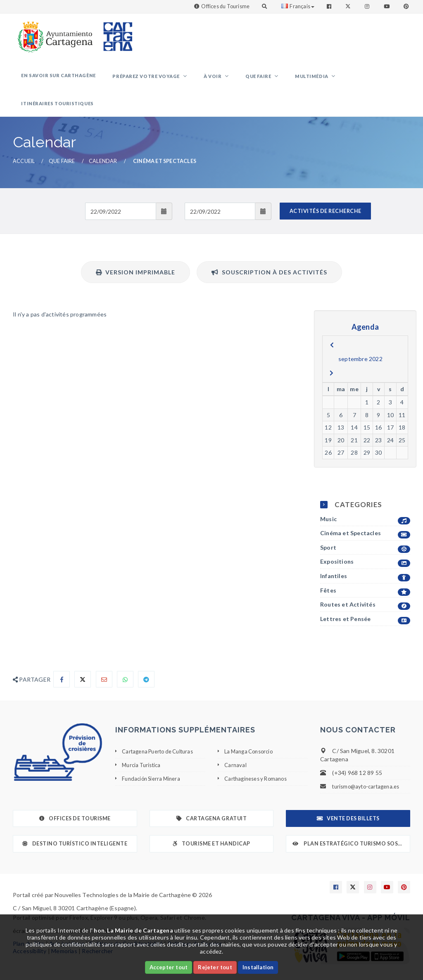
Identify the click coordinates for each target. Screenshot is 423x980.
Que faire (253, 80)
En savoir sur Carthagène (74, 79)
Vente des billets (348, 799)
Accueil (24, 142)
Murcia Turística (143, 745)
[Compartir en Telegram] (146, 660)
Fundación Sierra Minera (154, 759)
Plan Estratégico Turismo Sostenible (351, 824)
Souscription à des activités (269, 253)
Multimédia (300, 80)
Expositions (365, 542)
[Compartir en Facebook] (62, 660)
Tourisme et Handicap (211, 824)
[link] (53, 33)
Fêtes (365, 571)
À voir (215, 80)
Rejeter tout (215, 967)
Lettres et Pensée (365, 599)
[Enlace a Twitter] (349, 6)
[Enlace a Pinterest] (407, 6)
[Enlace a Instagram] (368, 6)
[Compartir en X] (83, 660)
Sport (365, 528)
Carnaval (236, 745)
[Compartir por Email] (104, 660)
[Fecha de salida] (220, 192)
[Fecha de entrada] (120, 192)
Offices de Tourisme (75, 799)
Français (298, 6)
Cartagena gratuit (211, 799)
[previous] (332, 326)
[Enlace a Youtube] (387, 6)
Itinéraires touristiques (369, 79)
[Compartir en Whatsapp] (125, 660)
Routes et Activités (365, 585)
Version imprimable (135, 253)
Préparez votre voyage (155, 80)
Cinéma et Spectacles (365, 514)
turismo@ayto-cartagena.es (369, 767)
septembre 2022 (360, 339)
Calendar (103, 142)
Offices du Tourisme (225, 6)
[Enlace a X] (353, 867)
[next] (332, 354)
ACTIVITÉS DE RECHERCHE (326, 192)
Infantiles (365, 557)
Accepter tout (169, 967)
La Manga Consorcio (251, 731)
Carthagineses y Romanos (259, 759)
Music (365, 499)
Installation (258, 967)
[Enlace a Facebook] (330, 6)
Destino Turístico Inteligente (75, 824)
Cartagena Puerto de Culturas (162, 731)
